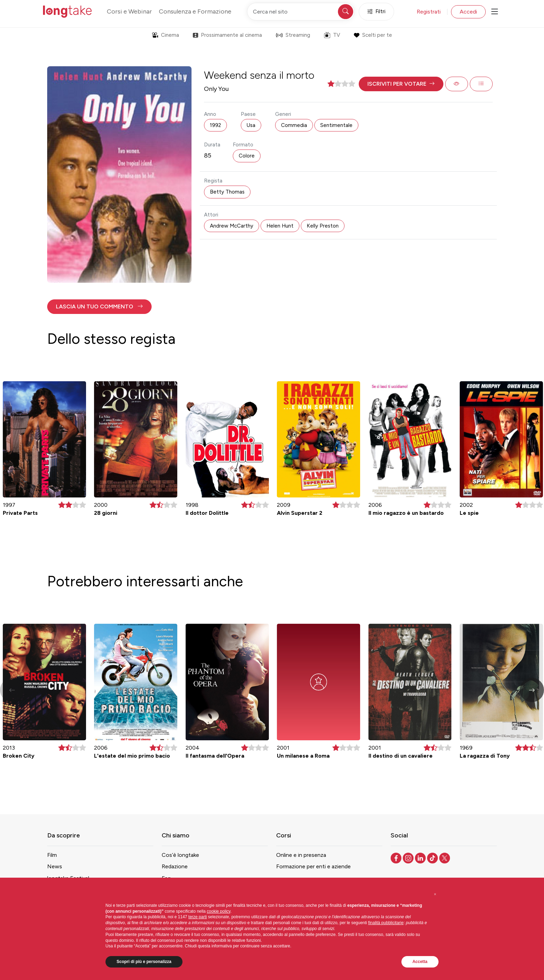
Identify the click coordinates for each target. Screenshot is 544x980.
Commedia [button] (294, 125)
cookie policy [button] (219, 911)
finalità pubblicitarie (386, 923)
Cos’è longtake (180, 855)
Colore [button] (247, 156)
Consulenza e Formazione (195, 11)
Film (52, 855)
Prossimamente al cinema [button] (227, 35)
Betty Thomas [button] (227, 192)
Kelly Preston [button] (323, 226)
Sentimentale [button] (336, 125)
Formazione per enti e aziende (313, 866)
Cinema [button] (165, 35)
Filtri (376, 12)
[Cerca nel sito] (301, 12)
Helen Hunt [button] (280, 226)
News (55, 866)
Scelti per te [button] (373, 35)
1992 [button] (215, 125)
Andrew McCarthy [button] (232, 226)
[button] (401, 84)
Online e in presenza (301, 855)
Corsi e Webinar (129, 11)
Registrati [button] (429, 12)
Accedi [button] (468, 12)
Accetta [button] (420, 962)
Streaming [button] (293, 35)
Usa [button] (251, 125)
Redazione (175, 866)
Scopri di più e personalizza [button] (144, 962)
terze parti (198, 917)
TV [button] (332, 35)
